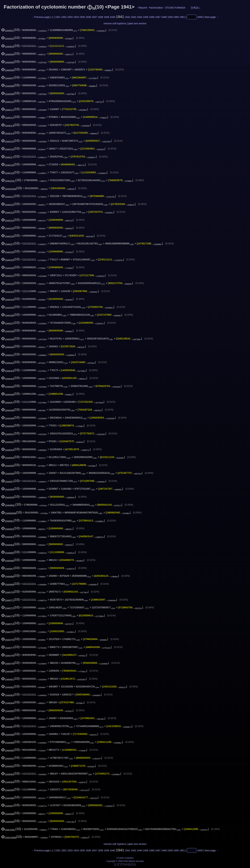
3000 (200, 17)
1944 (140, 17)
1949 (170, 17)
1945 (146, 17)
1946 (152, 17)
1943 (134, 17)
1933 (70, 17)
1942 (127, 17)
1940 (113, 17)
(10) (10, 30)
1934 (76, 17)
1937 (94, 17)
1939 (107, 17)
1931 (58, 17)
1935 (82, 17)
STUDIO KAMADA (175, 8)
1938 (100, 17)
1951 (182, 17)
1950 (176, 17)
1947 (158, 17)
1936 (88, 17)
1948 (164, 17)
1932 (64, 17)
